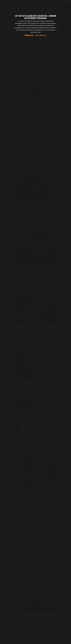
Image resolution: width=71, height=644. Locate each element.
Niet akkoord (41, 35)
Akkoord (29, 35)
